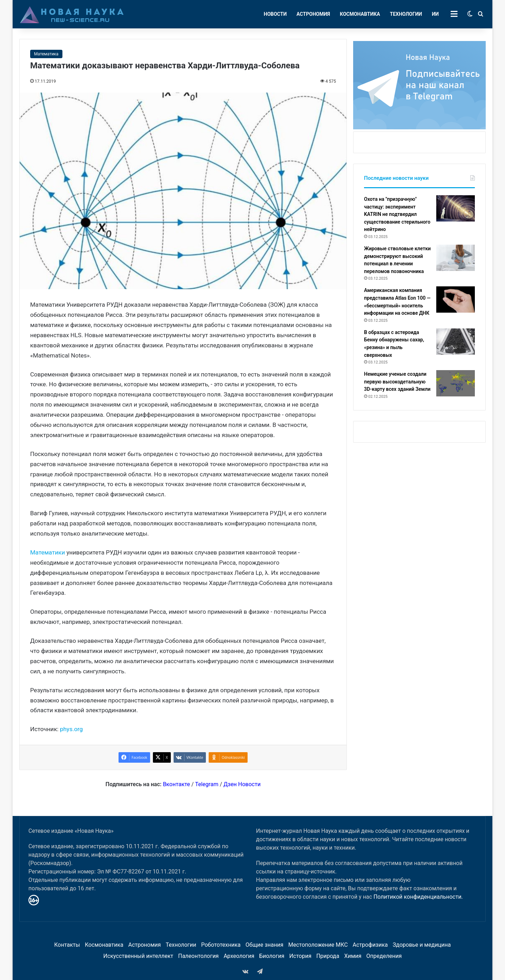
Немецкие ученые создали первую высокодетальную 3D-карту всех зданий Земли (397, 382)
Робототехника (221, 945)
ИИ (435, 14)
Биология (272, 956)
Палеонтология (198, 956)
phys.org (71, 729)
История (300, 956)
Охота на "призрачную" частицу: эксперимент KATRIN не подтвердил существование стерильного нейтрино (397, 214)
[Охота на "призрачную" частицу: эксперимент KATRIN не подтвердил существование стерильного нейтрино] (456, 208)
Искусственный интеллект (138, 956)
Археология (239, 956)
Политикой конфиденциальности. (418, 897)
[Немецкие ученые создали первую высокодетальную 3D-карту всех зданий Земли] (456, 383)
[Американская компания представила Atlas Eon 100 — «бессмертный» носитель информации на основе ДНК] (456, 300)
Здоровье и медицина (422, 945)
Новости (275, 14)
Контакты (67, 945)
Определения (384, 956)
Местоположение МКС (318, 945)
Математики (48, 552)
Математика (46, 54)
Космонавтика (360, 14)
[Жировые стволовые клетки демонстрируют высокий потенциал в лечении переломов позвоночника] (456, 258)
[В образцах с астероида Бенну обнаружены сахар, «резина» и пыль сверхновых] (456, 342)
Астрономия (314, 14)
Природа (328, 956)
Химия (353, 956)
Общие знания (264, 945)
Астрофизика (370, 945)
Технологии (406, 14)
